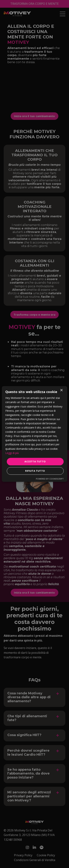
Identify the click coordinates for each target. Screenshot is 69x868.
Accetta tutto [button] (35, 461)
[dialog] (34, 434)
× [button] (61, 390)
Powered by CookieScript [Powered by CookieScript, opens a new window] (50, 479)
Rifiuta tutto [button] (35, 471)
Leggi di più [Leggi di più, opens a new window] (12, 453)
